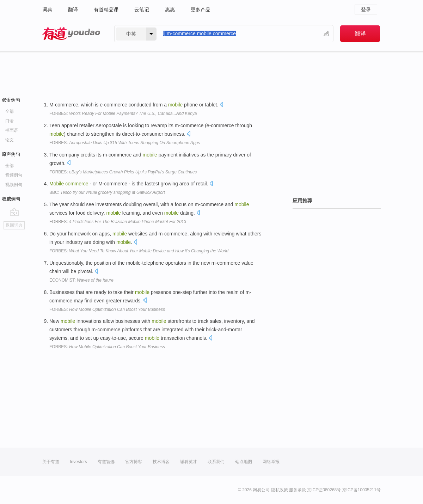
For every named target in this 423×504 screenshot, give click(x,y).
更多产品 (201, 10)
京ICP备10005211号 (361, 490)
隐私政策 (280, 490)
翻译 (73, 10)
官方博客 (134, 462)
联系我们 (216, 462)
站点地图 (244, 462)
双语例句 (11, 100)
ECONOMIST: (81, 280)
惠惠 (170, 10)
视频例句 (14, 185)
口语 (10, 121)
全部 (10, 111)
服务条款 (298, 490)
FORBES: (123, 113)
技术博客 (161, 462)
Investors (78, 462)
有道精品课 (106, 10)
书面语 (12, 130)
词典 (47, 10)
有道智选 (106, 462)
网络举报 (271, 462)
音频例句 (14, 175)
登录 (366, 10)
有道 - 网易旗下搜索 (71, 34)
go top (14, 212)
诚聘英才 (189, 462)
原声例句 (11, 154)
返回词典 (14, 225)
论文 (10, 140)
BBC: (107, 192)
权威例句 (11, 199)
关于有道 (51, 462)
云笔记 (142, 10)
